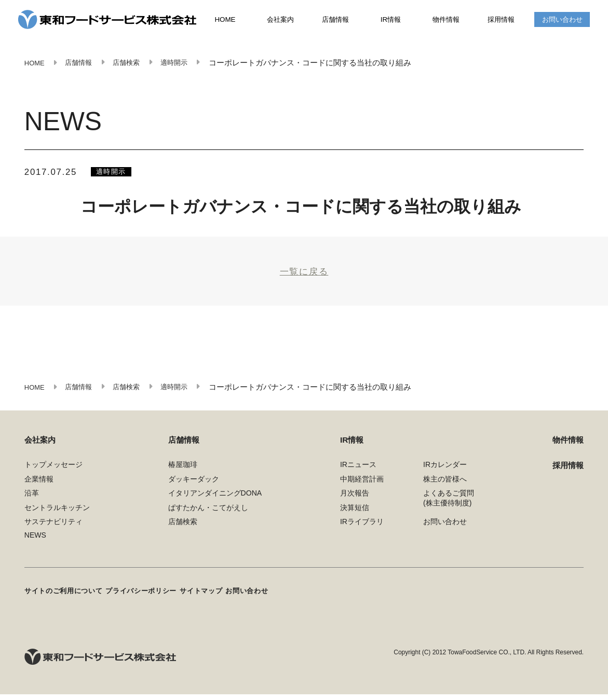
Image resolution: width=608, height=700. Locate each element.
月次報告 (355, 502)
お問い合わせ (562, 20)
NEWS (35, 544)
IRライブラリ (362, 531)
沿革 (32, 502)
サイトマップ (224, 598)
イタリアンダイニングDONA (215, 502)
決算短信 (355, 516)
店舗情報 (336, 20)
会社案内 (280, 20)
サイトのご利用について (67, 598)
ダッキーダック (194, 488)
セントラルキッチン (57, 516)
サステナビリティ (53, 531)
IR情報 (391, 20)
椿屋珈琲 (183, 474)
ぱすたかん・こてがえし (208, 516)
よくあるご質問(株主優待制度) (449, 507)
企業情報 (39, 488)
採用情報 (501, 20)
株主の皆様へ (445, 488)
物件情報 (446, 20)
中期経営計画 (362, 488)
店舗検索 (183, 531)
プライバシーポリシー (155, 598)
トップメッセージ (53, 474)
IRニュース (358, 474)
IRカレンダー (445, 474)
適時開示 (114, 173)
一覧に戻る (304, 276)
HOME (225, 21)
